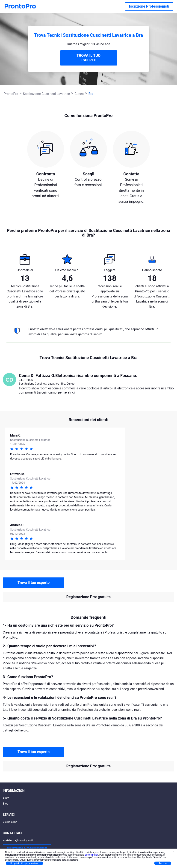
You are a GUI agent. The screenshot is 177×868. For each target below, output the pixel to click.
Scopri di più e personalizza (24, 863)
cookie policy (91, 855)
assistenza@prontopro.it (18, 840)
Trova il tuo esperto (34, 583)
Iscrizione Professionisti (149, 6)
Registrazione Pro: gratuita (88, 597)
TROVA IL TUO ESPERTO (88, 58)
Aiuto (6, 798)
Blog (6, 804)
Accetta (163, 863)
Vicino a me (10, 822)
